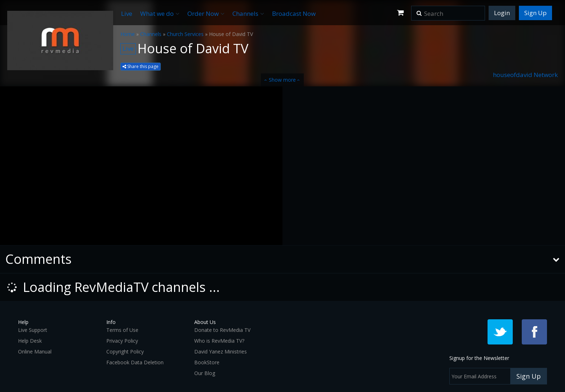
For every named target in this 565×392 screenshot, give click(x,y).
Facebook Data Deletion (135, 362)
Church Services (185, 34)
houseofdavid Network (525, 75)
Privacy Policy (122, 341)
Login (502, 13)
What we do (160, 13)
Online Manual (35, 352)
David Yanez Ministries (221, 352)
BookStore (207, 362)
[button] (419, 11)
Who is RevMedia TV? (219, 341)
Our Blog (205, 373)
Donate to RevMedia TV (222, 330)
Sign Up (535, 13)
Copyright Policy (125, 352)
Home (128, 34)
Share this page (141, 66)
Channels (248, 13)
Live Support (33, 330)
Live (127, 13)
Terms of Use (122, 330)
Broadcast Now (294, 13)
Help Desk (30, 341)
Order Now (206, 13)
